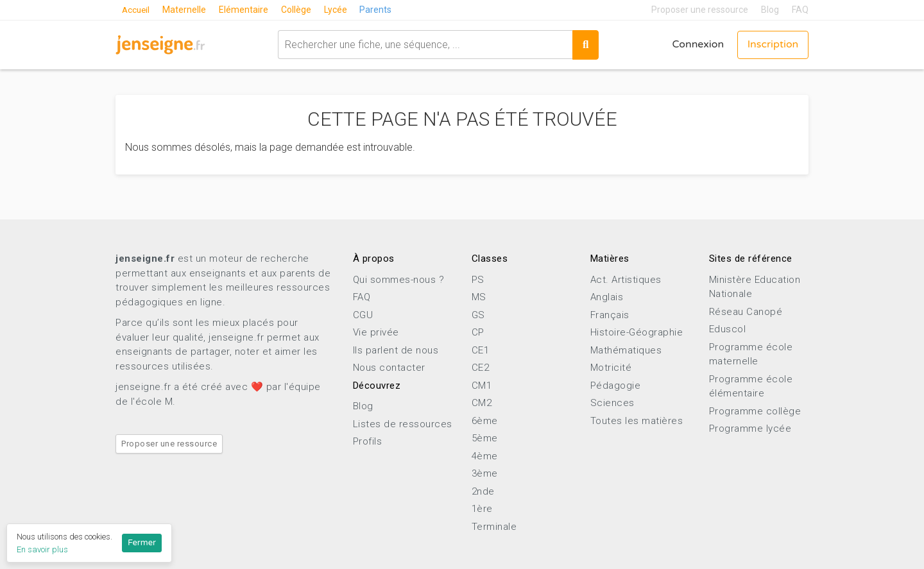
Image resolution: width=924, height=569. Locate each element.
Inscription (773, 45)
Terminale (494, 527)
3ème (485, 473)
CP (478, 332)
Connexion (697, 45)
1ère (482, 509)
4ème (485, 456)
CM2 (482, 403)
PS (478, 280)
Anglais (607, 297)
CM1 (482, 386)
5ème (485, 438)
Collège (298, 10)
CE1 (481, 350)
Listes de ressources (403, 424)
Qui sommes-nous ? (399, 280)
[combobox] (424, 45)
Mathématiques (626, 350)
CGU (363, 315)
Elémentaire (245, 10)
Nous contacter (389, 368)
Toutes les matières (637, 421)
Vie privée (376, 332)
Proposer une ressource (700, 10)
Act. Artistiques (626, 280)
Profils (368, 441)
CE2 (481, 368)
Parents (378, 10)
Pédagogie (616, 386)
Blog (770, 10)
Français (610, 315)
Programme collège (755, 411)
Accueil (137, 10)
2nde (483, 491)
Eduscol (728, 329)
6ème (485, 421)
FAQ (800, 10)
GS (478, 315)
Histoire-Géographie (637, 332)
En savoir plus (42, 549)
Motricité (611, 368)
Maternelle (186, 10)
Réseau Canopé (746, 312)
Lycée (338, 10)
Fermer (142, 543)
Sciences (612, 403)
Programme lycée (750, 429)
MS (479, 297)
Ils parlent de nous (396, 350)
